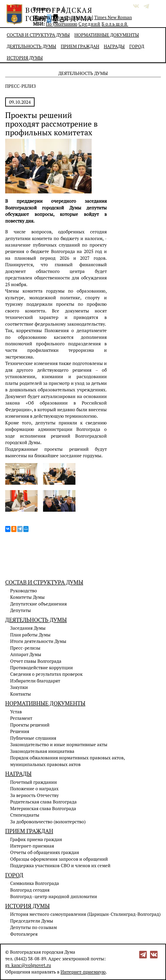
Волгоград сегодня (30, 890)
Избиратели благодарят (35, 681)
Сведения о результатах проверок (46, 674)
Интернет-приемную (83, 972)
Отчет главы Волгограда (36, 661)
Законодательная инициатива (42, 751)
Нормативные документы (107, 35)
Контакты (21, 694)
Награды (114, 46)
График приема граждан (36, 839)
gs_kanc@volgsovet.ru (28, 965)
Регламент (21, 718)
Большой (115, 24)
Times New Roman (113, 17)
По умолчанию (67, 17)
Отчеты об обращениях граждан (45, 852)
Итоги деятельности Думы (38, 641)
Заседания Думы (28, 628)
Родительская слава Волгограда (43, 802)
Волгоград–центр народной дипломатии (54, 896)
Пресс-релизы (25, 648)
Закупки (19, 687)
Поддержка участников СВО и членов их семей (60, 865)
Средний (89, 24)
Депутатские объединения (38, 604)
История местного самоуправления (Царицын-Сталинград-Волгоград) (85, 914)
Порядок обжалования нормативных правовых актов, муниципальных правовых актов (67, 761)
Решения (20, 731)
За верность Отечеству (34, 795)
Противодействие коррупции (41, 668)
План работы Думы (30, 635)
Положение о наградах (34, 789)
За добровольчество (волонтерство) (48, 822)
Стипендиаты (25, 815)
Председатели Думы (32, 921)
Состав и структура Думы (38, 35)
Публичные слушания (33, 738)
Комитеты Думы (27, 597)
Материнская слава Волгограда (43, 808)
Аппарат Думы (26, 654)
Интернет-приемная (32, 846)
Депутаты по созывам (34, 927)
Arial (88, 17)
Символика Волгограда (35, 883)
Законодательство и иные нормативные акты (59, 744)
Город (137, 46)
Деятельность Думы (31, 46)
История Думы (25, 58)
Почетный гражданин (34, 782)
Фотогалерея (24, 934)
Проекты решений (30, 725)
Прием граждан (80, 46)
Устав (16, 712)
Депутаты (21, 610)
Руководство (24, 591)
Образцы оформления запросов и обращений (59, 859)
